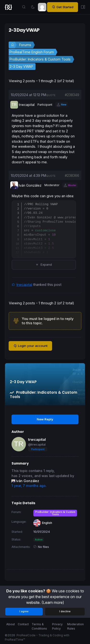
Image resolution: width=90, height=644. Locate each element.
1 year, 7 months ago (29, 486)
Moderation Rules (75, 626)
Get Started (63, 7)
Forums (25, 45)
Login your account (30, 346)
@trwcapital (37, 445)
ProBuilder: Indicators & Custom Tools (40, 59)
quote (51, 95)
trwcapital (24, 285)
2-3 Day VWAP (21, 66)
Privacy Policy (57, 626)
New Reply (45, 419)
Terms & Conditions (39, 626)
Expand (44, 264)
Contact (23, 624)
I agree (24, 611)
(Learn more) (53, 602)
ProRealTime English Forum (32, 52)
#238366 (72, 175)
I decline (65, 611)
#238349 (72, 95)
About (11, 624)
